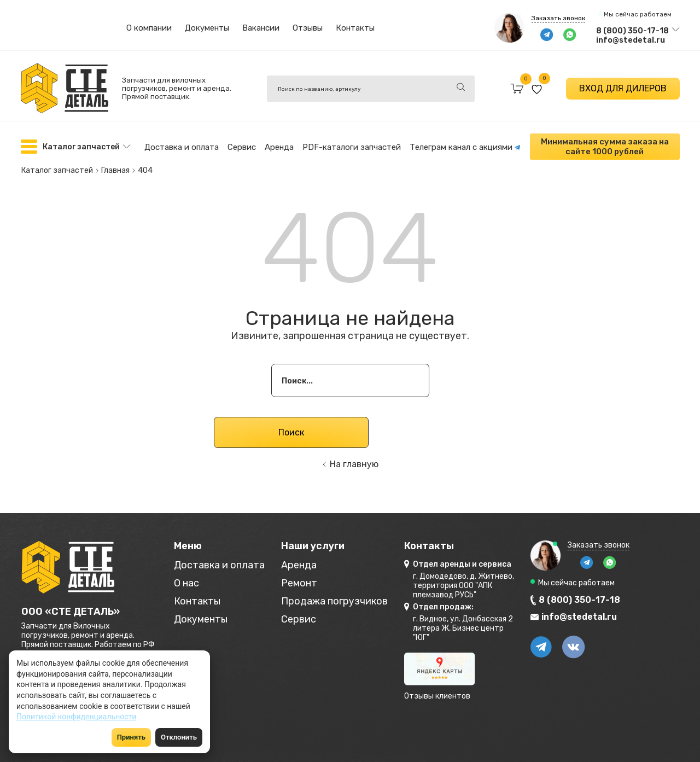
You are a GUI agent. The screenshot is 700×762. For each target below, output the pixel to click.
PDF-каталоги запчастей (352, 147)
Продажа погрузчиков (334, 601)
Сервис (242, 147)
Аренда (279, 147)
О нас (186, 583)
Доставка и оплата (182, 147)
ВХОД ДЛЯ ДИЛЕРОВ (623, 88)
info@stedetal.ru (631, 40)
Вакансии (261, 28)
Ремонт (299, 583)
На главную (354, 464)
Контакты (355, 28)
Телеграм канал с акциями (465, 147)
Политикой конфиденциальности (76, 717)
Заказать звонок (558, 18)
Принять (131, 737)
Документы (207, 28)
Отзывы (308, 28)
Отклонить (179, 737)
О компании (149, 28)
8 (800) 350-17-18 (632, 31)
